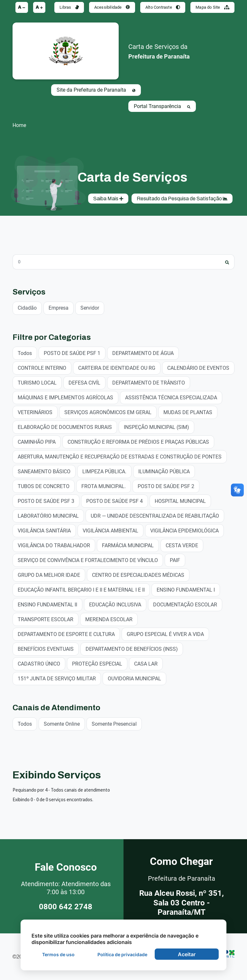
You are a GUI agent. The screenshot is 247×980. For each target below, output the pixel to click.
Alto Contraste (163, 7)
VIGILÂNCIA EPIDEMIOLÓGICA (184, 530)
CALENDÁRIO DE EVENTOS (198, 368)
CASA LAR (146, 663)
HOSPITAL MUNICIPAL (180, 501)
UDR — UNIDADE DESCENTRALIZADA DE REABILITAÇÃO (155, 516)
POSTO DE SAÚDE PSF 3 (46, 501)
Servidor (90, 308)
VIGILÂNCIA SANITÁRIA (44, 530)
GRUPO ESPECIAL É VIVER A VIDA (165, 634)
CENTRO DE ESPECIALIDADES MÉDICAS (138, 575)
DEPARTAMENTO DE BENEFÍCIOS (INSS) (132, 649)
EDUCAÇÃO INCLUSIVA (115, 604)
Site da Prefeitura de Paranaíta (96, 90)
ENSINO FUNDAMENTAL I (186, 590)
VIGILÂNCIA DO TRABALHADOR (54, 545)
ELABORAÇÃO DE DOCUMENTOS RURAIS (65, 427)
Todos (25, 353)
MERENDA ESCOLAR (109, 619)
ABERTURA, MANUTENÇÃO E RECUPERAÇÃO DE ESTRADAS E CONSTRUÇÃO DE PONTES (120, 456)
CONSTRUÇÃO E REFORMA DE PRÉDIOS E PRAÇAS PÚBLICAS (138, 442)
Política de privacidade (122, 954)
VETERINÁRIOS (35, 412)
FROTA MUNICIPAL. (104, 486)
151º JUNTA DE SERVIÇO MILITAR (57, 678)
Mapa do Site (212, 7)
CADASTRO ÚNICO (39, 663)
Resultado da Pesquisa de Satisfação (182, 199)
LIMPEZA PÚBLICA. (104, 471)
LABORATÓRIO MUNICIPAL (48, 516)
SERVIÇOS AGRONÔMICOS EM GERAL (108, 412)
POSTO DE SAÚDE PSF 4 (114, 501)
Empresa (59, 308)
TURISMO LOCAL (37, 382)
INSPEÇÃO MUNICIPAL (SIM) (156, 427)
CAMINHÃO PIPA (37, 442)
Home (19, 125)
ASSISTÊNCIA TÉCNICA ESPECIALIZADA (171, 397)
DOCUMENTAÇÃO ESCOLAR (185, 604)
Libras (69, 7)
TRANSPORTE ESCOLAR (46, 619)
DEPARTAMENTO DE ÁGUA (143, 353)
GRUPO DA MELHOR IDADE (49, 575)
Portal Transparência (162, 106)
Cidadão (27, 308)
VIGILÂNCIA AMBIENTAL (110, 530)
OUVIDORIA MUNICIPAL (134, 678)
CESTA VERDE (182, 545)
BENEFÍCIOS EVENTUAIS (46, 649)
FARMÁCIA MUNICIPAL (128, 545)
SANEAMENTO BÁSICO (44, 471)
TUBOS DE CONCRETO (44, 486)
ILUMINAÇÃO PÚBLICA (164, 471)
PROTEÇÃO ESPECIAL (97, 663)
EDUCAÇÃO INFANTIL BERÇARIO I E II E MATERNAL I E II (81, 590)
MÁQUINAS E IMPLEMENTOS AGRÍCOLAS (65, 397)
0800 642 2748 (66, 907)
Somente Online (62, 724)
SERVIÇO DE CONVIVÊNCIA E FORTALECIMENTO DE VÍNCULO (88, 560)
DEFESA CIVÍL (84, 382)
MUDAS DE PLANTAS (188, 412)
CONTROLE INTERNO (42, 368)
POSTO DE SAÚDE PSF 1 (72, 353)
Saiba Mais (108, 199)
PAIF (175, 560)
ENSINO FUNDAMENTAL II (47, 604)
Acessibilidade (112, 7)
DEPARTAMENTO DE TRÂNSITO (149, 382)
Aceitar (187, 954)
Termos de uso (58, 954)
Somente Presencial (114, 724)
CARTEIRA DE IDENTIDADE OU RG (117, 368)
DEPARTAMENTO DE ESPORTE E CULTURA (66, 634)
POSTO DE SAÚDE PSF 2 (166, 486)
